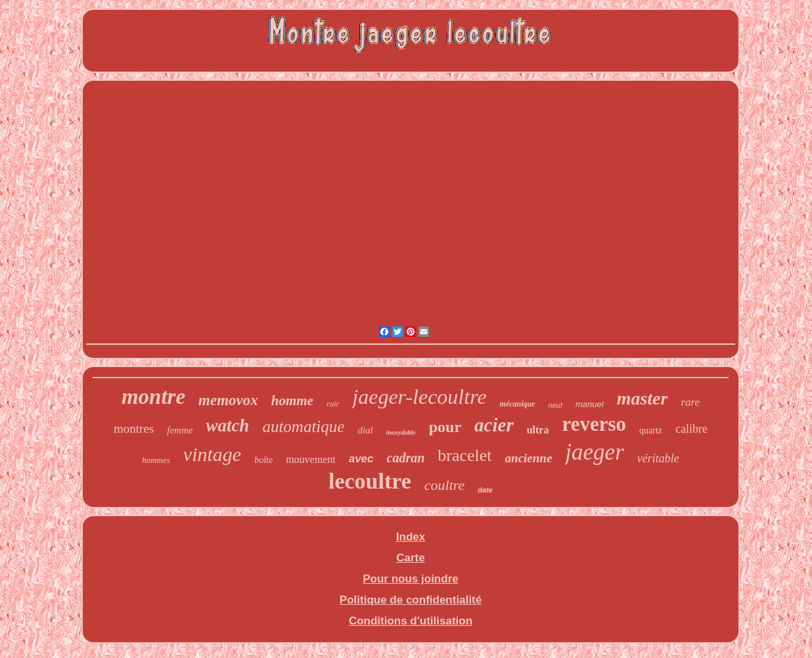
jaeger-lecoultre (419, 397)
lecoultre (370, 481)
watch (227, 426)
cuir (333, 404)
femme (180, 430)
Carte (410, 558)
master (643, 398)
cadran (406, 458)
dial (365, 430)
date (485, 490)
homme (292, 401)
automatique (303, 427)
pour (445, 427)
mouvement (311, 459)
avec (361, 459)
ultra (538, 430)
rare (690, 402)
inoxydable (401, 432)
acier (494, 425)
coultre (445, 485)
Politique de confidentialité (411, 600)
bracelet (464, 455)
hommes (156, 460)
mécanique (518, 404)
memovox (228, 400)
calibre (691, 429)
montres (134, 428)
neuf (555, 405)
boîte (263, 460)
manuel (590, 404)
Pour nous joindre (410, 579)
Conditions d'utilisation (411, 621)
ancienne (529, 458)
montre (153, 397)
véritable (658, 458)
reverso (594, 424)
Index (411, 537)
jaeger (594, 452)
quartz (651, 430)
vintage (212, 454)
